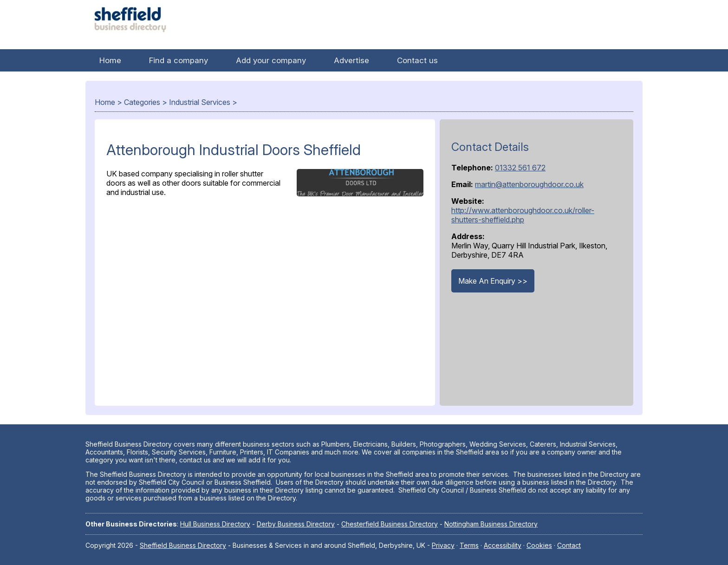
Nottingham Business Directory (491, 524)
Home (110, 60)
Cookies (539, 545)
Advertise (351, 60)
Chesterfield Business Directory (390, 524)
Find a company (179, 60)
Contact (569, 545)
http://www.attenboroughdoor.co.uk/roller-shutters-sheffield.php (523, 215)
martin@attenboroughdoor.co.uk (529, 184)
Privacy (443, 545)
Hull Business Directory (215, 524)
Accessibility (503, 545)
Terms (469, 545)
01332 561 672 (520, 168)
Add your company (271, 60)
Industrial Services (200, 102)
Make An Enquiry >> (493, 281)
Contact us (417, 60)
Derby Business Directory (296, 524)
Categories (142, 102)
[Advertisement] (265, 299)
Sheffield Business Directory (183, 545)
